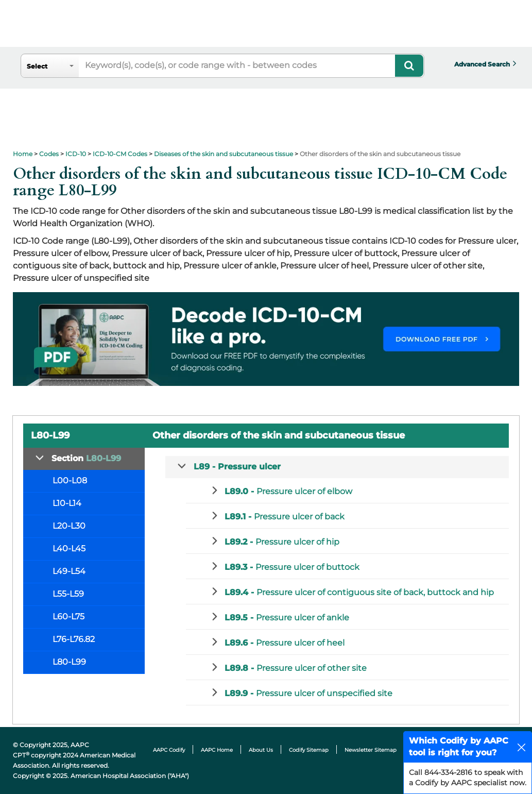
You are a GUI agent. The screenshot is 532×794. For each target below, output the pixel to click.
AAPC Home (217, 750)
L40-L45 (69, 548)
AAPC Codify (169, 750)
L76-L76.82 (74, 639)
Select (37, 66)
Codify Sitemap (309, 750)
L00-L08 (70, 480)
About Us (261, 750)
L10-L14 (67, 503)
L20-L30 (69, 526)
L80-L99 (69, 662)
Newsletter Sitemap (371, 750)
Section (86, 458)
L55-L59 (68, 594)
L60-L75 (68, 616)
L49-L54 (69, 571)
